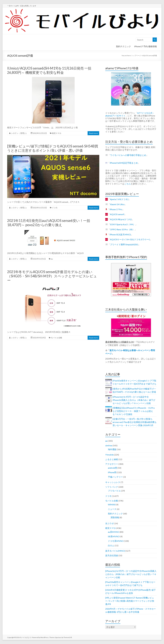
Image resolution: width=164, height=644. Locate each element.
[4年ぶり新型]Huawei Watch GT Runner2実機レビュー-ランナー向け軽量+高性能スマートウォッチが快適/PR (130, 601)
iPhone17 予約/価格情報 (146, 46)
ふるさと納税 (112, 459)
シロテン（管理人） (19, 133)
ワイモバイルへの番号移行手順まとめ (128, 155)
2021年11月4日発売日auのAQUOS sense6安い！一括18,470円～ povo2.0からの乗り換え (49, 223)
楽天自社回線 (112, 555)
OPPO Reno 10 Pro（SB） (122, 229)
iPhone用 (112, 472)
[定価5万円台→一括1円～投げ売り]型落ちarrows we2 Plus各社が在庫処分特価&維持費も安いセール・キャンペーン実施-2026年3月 (135, 422)
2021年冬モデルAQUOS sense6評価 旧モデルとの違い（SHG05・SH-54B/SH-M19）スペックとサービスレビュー (52, 276)
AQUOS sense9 (117, 214)
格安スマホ (57, 133)
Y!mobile (109, 455)
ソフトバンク (112, 487)
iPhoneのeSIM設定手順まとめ (124, 163)
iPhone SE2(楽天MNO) (120, 234)
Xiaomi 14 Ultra (117, 204)
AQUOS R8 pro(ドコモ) (121, 219)
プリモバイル (114, 491)
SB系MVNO (114, 536)
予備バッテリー (115, 477)
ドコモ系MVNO (116, 541)
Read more (93, 133)
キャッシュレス (113, 482)
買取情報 (115, 517)
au (52, 259)
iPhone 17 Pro (116, 209)
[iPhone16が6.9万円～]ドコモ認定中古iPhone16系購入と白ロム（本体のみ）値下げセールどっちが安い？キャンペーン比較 (134, 400)
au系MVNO (114, 532)
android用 (113, 468)
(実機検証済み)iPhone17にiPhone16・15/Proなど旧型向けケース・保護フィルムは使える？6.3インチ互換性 (134, 411)
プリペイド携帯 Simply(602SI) (124, 244)
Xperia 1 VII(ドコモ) (119, 199)
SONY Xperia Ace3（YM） (123, 224)
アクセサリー (112, 464)
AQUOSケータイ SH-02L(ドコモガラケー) (130, 239)
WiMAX (112, 504)
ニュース (112, 509)
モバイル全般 (56, 338)
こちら (128, 184)
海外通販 (112, 449)
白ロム (111, 545)
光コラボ (110, 523)
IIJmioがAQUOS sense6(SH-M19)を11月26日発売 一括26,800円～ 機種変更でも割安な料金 (49, 70)
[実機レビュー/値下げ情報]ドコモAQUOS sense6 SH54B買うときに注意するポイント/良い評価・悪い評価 (53, 148)
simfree (109, 445)
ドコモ (55, 208)
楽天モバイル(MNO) (115, 551)
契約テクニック (123, 46)
